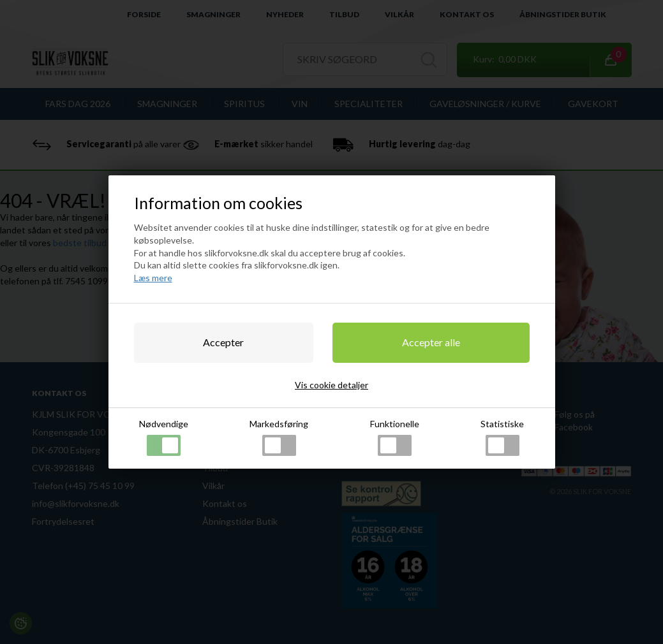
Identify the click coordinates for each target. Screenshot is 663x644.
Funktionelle (395, 437)
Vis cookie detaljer (331, 385)
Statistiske (502, 437)
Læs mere (153, 278)
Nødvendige (164, 437)
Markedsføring (279, 437)
